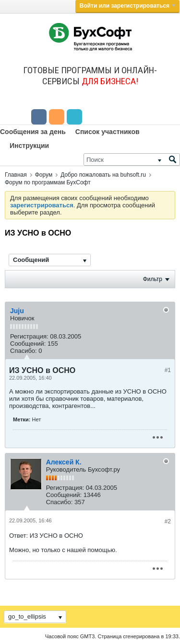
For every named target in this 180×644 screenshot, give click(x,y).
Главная (16, 175)
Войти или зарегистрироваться (127, 6)
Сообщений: (28, 344)
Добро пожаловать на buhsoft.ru (103, 175)
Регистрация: (29, 336)
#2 (168, 521)
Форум (44, 175)
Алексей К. (64, 462)
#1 (168, 370)
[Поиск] (132, 159)
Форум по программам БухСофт (48, 182)
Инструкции (29, 146)
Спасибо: (24, 351)
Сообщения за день (33, 132)
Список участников (108, 132)
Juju (17, 311)
